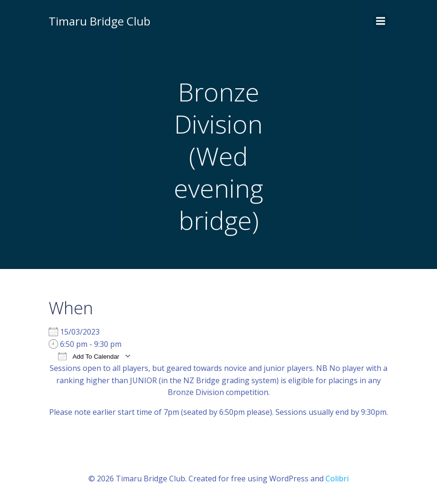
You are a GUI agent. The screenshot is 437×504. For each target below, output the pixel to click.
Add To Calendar (89, 356)
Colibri (337, 479)
